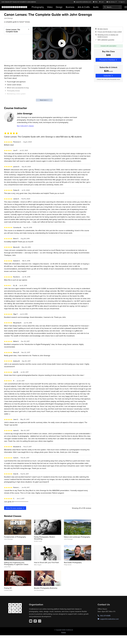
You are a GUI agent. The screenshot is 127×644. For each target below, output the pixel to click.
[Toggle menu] (126, 7)
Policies (64, 632)
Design (59, 7)
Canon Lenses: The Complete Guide (13, 31)
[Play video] (62, 43)
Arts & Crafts (84, 7)
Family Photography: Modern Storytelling (45, 538)
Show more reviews (15, 508)
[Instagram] (40, 621)
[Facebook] (35, 621)
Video (50, 7)
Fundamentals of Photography (15, 537)
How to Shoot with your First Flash (46, 562)
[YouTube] (31, 621)
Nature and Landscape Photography (77, 537)
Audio (96, 7)
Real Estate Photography (73, 562)
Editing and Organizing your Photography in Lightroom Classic (16, 563)
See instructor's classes (25, 126)
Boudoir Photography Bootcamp (46, 588)
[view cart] (102, 2)
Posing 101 (8, 588)
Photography (38, 7)
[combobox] (112, 7)
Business (70, 7)
